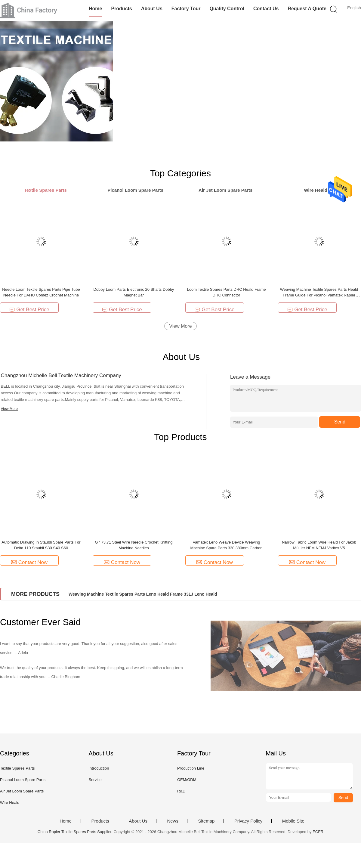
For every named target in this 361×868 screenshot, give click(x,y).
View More (180, 326)
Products (121, 9)
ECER (318, 832)
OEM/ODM (187, 780)
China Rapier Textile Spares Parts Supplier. (76, 832)
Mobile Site (293, 821)
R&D (181, 791)
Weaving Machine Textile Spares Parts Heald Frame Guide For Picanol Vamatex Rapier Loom (319, 295)
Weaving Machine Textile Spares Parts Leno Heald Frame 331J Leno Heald (143, 594)
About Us (152, 9)
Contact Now (29, 562)
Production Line (191, 768)
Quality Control (227, 9)
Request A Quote (307, 9)
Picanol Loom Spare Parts (23, 780)
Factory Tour (186, 9)
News (173, 821)
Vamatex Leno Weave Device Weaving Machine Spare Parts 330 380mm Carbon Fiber (227, 548)
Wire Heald (10, 803)
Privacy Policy (248, 821)
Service (95, 780)
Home (95, 9)
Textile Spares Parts (17, 768)
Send (340, 422)
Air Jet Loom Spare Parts (22, 791)
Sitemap (206, 821)
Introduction (99, 768)
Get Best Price (29, 310)
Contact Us (266, 9)
